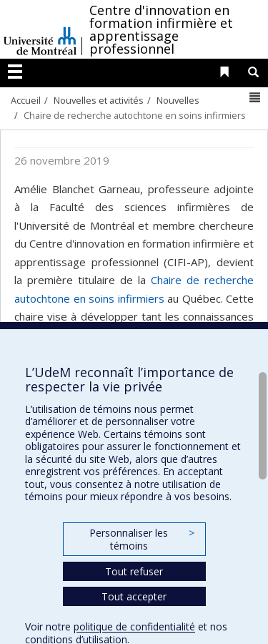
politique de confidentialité (134, 626)
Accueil (26, 100)
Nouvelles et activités (99, 100)
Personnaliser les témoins (142, 539)
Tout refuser (134, 571)
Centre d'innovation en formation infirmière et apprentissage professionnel (161, 29)
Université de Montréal (40, 29)
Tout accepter (134, 596)
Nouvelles (178, 100)
